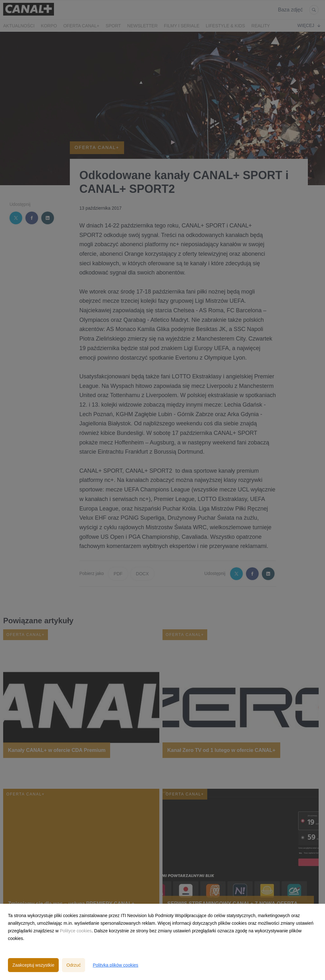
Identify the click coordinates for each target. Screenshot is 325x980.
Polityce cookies (76, 931)
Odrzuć (73, 965)
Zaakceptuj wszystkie (33, 965)
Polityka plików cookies (115, 965)
